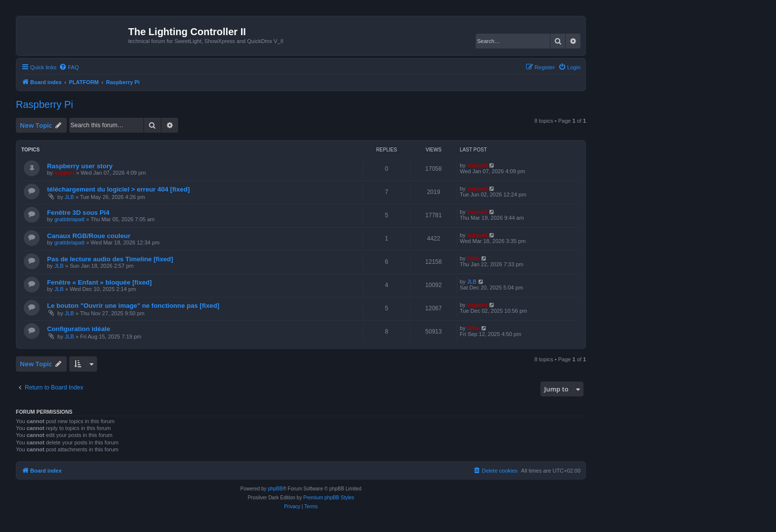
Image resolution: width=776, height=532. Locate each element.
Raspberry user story (80, 166)
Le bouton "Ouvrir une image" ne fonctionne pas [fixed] (133, 306)
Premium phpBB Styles (329, 498)
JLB (70, 197)
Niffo (473, 258)
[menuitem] (69, 67)
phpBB (275, 489)
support (65, 173)
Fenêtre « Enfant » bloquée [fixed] (99, 282)
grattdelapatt (70, 219)
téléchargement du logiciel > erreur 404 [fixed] (118, 189)
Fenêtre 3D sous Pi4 (78, 213)
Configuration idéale (78, 329)
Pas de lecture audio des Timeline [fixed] (110, 259)
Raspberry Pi (45, 104)
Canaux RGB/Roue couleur (89, 236)
